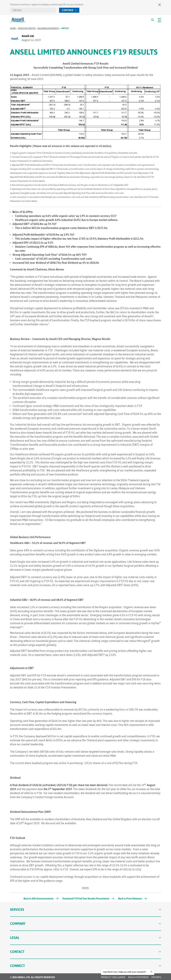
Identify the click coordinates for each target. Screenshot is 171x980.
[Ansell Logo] (18, 20)
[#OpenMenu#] (159, 20)
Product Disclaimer (113, 977)
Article (65, 28)
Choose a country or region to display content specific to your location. (47, 5)
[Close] (160, 5)
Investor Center (27, 28)
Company (86, 924)
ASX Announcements (48, 28)
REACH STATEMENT (138, 977)
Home (13, 28)
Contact (86, 952)
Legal (86, 938)
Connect (86, 966)
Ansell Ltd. (28, 36)
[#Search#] (153, 20)
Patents (156, 977)
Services (86, 910)
